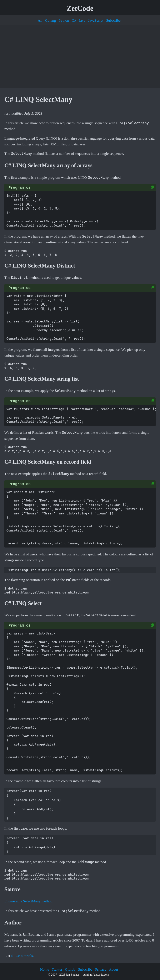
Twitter (57, 969)
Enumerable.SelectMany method (28, 901)
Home (44, 969)
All (40, 20)
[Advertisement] (80, 57)
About (114, 969)
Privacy (101, 969)
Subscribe (113, 20)
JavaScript (96, 20)
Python (64, 20)
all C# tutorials (22, 956)
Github (70, 969)
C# (74, 20)
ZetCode (80, 8)
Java (82, 20)
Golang (50, 20)
